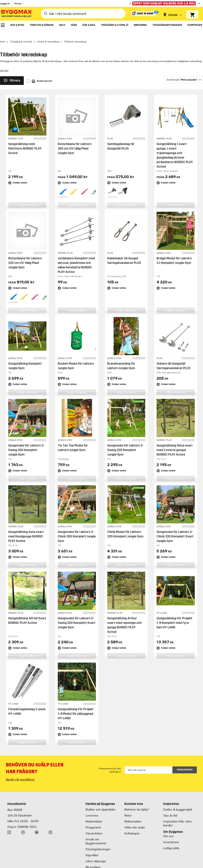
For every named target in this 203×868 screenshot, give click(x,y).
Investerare (171, 834)
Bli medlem (93, 860)
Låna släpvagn (96, 854)
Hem (3, 34)
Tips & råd (170, 808)
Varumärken (94, 826)
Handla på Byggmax (100, 796)
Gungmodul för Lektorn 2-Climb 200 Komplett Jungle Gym (77, 529)
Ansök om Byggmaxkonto (96, 834)
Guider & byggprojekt (178, 802)
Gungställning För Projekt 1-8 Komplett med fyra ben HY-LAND (174, 615)
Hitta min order (135, 820)
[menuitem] (3, 25)
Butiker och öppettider (101, 802)
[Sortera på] (184, 72)
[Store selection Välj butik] (173, 15)
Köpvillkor (92, 848)
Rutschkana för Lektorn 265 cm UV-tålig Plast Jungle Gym (75, 141)
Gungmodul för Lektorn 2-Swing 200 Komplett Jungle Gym (26, 442)
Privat (18, 4)
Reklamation (133, 814)
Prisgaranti (93, 820)
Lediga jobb (171, 840)
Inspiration (171, 796)
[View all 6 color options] (95, 183)
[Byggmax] (16, 14)
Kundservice (134, 796)
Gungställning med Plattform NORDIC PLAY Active (25, 141)
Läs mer (4, 63)
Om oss (168, 829)
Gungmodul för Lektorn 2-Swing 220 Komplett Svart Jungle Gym (77, 615)
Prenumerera (185, 762)
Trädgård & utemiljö (21, 34)
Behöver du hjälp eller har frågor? (35, 761)
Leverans (92, 808)
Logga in (5, 4)
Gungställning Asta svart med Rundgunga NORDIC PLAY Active (26, 529)
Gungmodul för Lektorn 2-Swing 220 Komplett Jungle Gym (125, 442)
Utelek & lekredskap (48, 34)
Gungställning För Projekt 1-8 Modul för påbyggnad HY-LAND (76, 706)
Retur (128, 808)
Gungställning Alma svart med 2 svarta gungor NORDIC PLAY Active (175, 442)
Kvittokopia (132, 826)
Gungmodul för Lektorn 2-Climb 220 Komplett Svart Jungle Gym (175, 529)
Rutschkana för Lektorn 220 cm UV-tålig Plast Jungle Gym (25, 255)
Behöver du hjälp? (137, 802)
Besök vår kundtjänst (20, 772)
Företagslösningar (98, 842)
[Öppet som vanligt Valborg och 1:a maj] (165, 3)
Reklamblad (94, 814)
